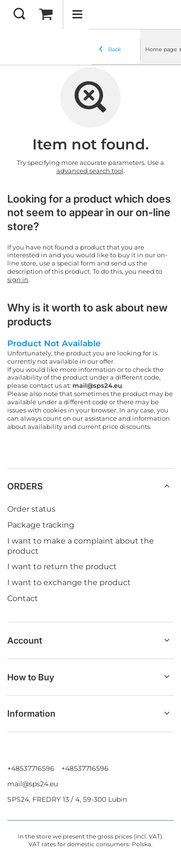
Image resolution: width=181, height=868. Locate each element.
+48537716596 (31, 768)
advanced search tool (90, 171)
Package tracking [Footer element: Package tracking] (41, 525)
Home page (161, 49)
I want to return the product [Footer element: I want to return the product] (62, 566)
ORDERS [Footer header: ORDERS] (25, 486)
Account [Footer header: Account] (25, 640)
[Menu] (77, 15)
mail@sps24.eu (33, 784)
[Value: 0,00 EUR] (46, 15)
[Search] (19, 15)
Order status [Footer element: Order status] (31, 509)
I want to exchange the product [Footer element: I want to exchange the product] (69, 582)
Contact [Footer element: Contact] (23, 598)
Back (110, 50)
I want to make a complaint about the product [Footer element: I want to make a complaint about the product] (81, 546)
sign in (18, 280)
